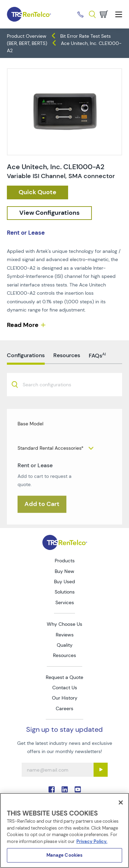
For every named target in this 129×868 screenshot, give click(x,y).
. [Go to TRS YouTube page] (78, 789)
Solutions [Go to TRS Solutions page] (65, 592)
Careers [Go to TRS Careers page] (64, 708)
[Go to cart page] (104, 14)
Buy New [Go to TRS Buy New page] (64, 571)
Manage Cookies (65, 855)
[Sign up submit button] (101, 770)
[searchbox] (51, 404)
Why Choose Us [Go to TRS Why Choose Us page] (64, 624)
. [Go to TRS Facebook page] (52, 789)
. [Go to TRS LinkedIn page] (65, 789)
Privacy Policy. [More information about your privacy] (92, 841)
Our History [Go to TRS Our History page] (65, 698)
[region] (64, 830)
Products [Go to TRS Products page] (65, 561)
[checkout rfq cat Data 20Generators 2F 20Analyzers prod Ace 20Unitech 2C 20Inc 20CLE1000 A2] (37, 192)
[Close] (121, 802)
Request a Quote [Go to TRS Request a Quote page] (64, 677)
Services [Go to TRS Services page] (65, 602)
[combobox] (64, 403)
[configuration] (49, 213)
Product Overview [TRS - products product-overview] (27, 36)
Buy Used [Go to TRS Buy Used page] (64, 582)
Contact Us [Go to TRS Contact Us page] (65, 688)
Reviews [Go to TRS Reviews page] (65, 635)
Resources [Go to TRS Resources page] (64, 655)
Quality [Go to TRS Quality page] (65, 645)
